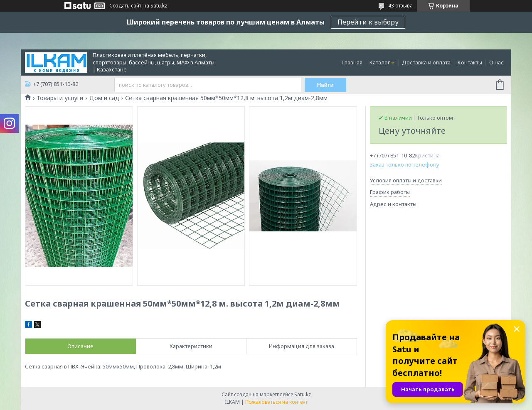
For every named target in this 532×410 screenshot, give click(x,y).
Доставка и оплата (426, 62)
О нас (496, 62)
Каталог (380, 62)
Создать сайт (125, 6)
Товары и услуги (60, 98)
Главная (352, 62)
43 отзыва (400, 6)
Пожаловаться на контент (276, 402)
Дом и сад (104, 98)
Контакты (470, 62)
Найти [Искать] (325, 85)
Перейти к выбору (368, 22)
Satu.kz (303, 394)
